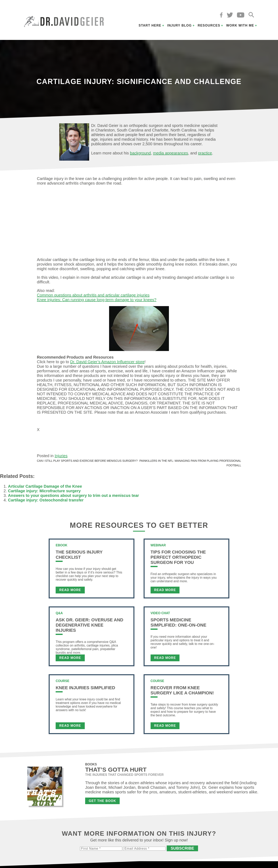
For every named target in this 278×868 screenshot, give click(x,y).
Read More (70, 592)
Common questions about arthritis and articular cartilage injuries (93, 295)
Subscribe (182, 850)
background (140, 153)
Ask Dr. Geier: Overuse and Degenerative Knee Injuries (89, 627)
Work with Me (240, 25)
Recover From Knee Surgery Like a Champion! (182, 692)
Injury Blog (180, 25)
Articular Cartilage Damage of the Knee (45, 488)
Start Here (150, 25)
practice (205, 153)
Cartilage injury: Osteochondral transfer (46, 502)
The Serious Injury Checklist (79, 556)
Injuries (61, 458)
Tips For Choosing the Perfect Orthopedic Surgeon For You (178, 559)
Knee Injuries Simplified (85, 690)
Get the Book (102, 803)
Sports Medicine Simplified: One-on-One (178, 624)
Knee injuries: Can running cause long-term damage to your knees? (97, 300)
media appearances (171, 153)
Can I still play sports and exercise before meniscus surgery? (87, 463)
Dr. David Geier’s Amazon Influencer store (107, 362)
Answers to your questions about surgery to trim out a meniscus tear (73, 497)
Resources (209, 25)
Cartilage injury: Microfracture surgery (44, 493)
